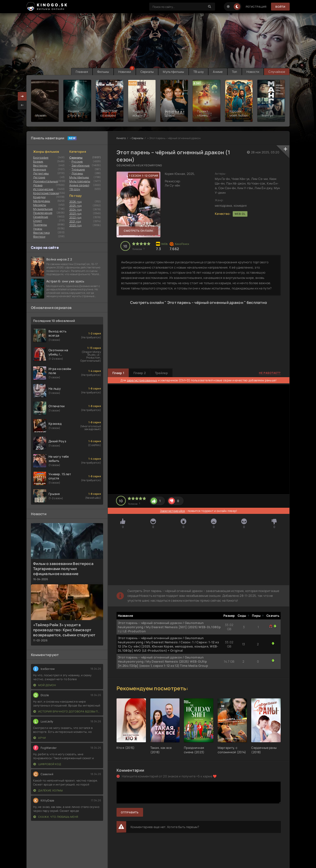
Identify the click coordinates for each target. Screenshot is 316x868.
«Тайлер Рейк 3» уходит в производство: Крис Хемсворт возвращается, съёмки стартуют (64, 630)
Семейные (41, 217)
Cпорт (38, 221)
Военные (40, 169)
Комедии (39, 197)
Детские (39, 177)
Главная (82, 72)
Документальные (46, 181)
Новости (253, 72)
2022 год (75, 217)
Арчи (40, 738)
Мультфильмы (173, 72)
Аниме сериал (79, 185)
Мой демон (45, 685)
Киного (121, 138)
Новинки (125, 72)
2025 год (76, 206)
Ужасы (38, 229)
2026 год (76, 202)
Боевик (38, 161)
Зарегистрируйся (172, 511)
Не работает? (270, 373)
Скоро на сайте (45, 247)
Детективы (41, 173)
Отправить (130, 812)
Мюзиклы (40, 205)
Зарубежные (81, 165)
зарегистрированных (142, 380)
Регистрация (256, 7)
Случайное (277, 72)
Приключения (43, 213)
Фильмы (103, 72)
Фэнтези (39, 237)
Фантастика (41, 233)
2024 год (76, 210)
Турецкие (78, 169)
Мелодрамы (42, 201)
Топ (235, 72)
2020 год (76, 225)
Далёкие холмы (48, 790)
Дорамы (77, 173)
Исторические (43, 189)
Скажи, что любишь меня (56, 817)
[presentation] (22, 105)
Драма (38, 185)
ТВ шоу (199, 72)
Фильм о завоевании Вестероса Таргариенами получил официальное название (63, 569)
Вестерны (40, 165)
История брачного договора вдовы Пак (67, 711)
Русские (77, 161)
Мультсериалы (80, 181)
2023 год (75, 213)
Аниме (218, 72)
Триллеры (40, 225)
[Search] (210, 7)
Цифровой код (47, 764)
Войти (280, 7)
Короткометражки (46, 193)
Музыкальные (43, 209)
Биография (41, 158)
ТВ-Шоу (75, 189)
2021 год (75, 221)
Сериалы (147, 72)
